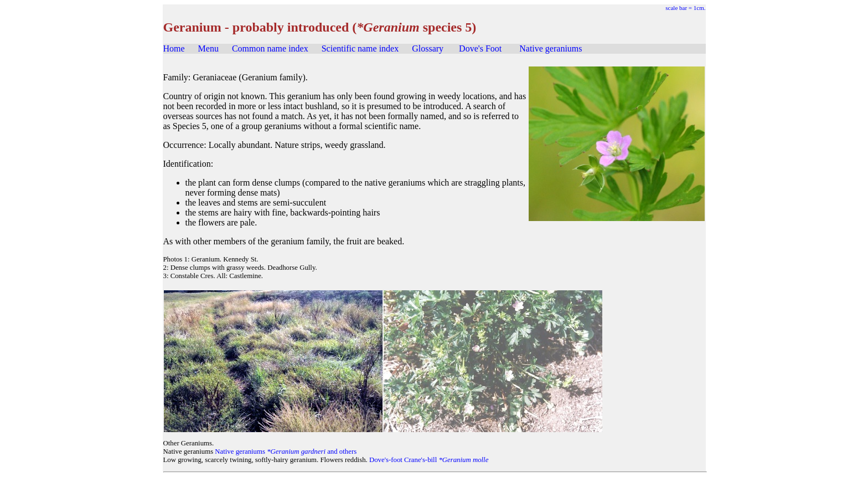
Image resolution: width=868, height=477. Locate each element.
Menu (208, 48)
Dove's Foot (480, 48)
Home (174, 48)
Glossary (428, 48)
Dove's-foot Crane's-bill (429, 460)
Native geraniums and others (286, 452)
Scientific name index (360, 48)
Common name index (270, 48)
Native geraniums (551, 48)
